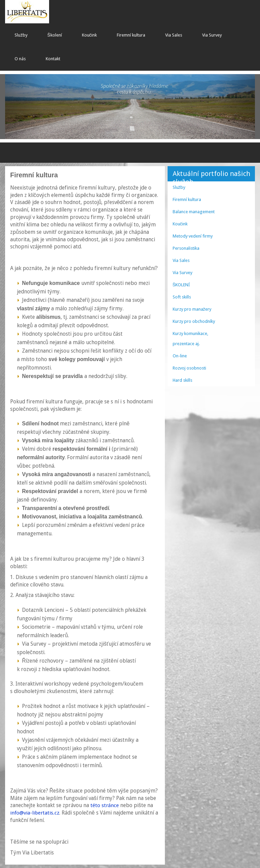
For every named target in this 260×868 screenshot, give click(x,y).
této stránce (105, 805)
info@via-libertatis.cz (35, 813)
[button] (24, 107)
